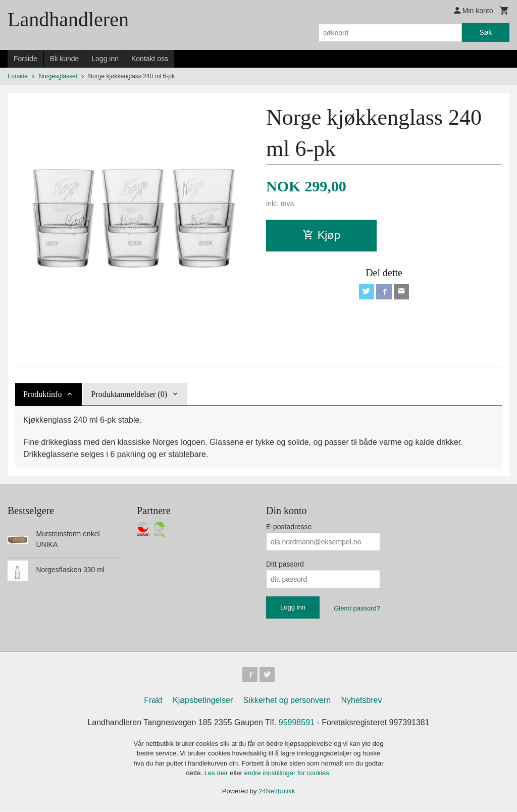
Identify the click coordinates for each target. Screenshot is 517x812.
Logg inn (105, 59)
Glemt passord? (357, 608)
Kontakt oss (150, 59)
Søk (485, 32)
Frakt (153, 701)
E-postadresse (289, 527)
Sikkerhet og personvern (287, 701)
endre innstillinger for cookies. (287, 774)
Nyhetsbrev (362, 701)
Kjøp (321, 235)
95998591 (297, 723)
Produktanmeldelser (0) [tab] (129, 394)
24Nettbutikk (277, 792)
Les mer (217, 774)
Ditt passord (285, 564)
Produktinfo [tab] (42, 394)
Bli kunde (65, 59)
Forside (25, 59)
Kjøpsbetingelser (203, 701)
